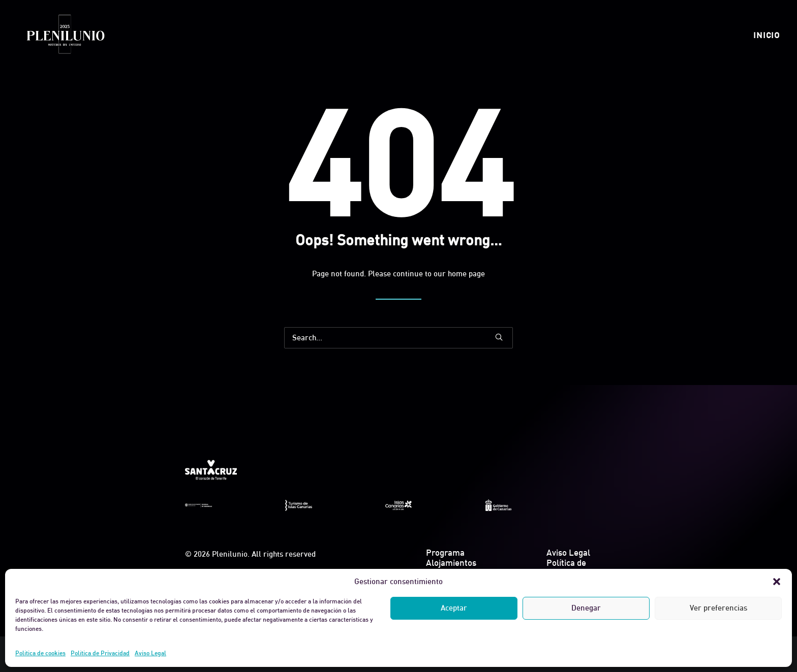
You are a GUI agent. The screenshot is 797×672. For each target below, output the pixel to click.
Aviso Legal (150, 653)
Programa (445, 552)
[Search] (398, 338)
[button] (777, 582)
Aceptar (454, 608)
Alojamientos (451, 563)
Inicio (767, 35)
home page (466, 274)
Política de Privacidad (100, 653)
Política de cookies (40, 653)
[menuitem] (767, 35)
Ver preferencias (718, 608)
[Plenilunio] (65, 35)
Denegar (586, 608)
